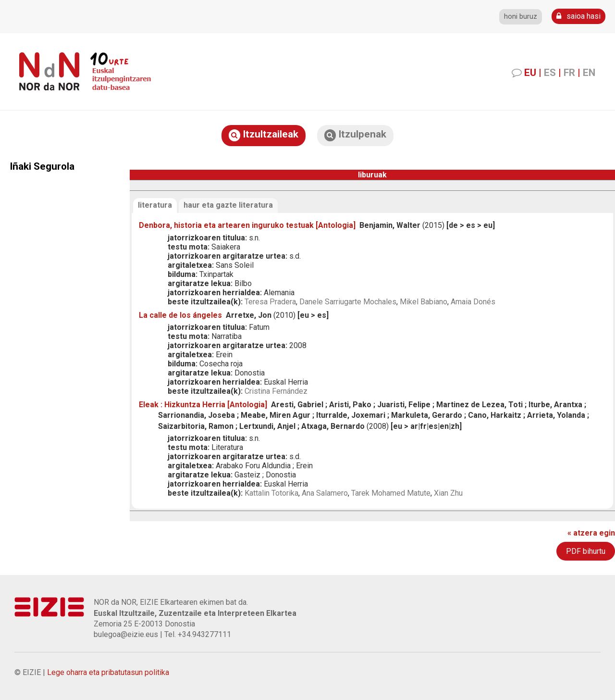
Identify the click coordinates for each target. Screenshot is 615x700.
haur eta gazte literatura (228, 205)
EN (589, 73)
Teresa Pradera (270, 302)
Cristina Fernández (276, 391)
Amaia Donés (473, 302)
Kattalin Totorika (271, 493)
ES (550, 73)
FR (569, 73)
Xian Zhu (448, 493)
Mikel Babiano (424, 302)
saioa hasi (578, 16)
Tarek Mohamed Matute (391, 493)
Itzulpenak (355, 135)
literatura (155, 205)
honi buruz (521, 17)
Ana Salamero (325, 493)
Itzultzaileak (264, 135)
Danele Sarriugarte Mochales (348, 302)
